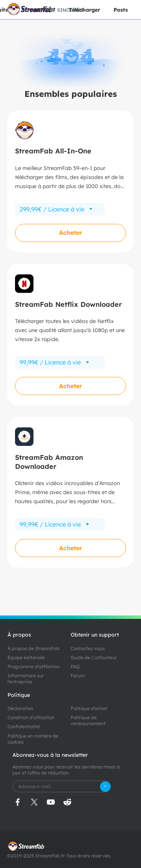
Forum (78, 676)
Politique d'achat (89, 708)
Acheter (70, 233)
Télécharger (84, 10)
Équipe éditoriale (26, 658)
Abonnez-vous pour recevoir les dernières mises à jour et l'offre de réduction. (66, 770)
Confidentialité (24, 726)
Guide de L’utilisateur (94, 658)
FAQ (75, 667)
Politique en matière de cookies (33, 739)
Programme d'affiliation (34, 667)
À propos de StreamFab (34, 648)
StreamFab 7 (38, 10)
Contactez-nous (88, 648)
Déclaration (20, 708)
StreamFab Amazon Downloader (49, 462)
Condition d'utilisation (31, 717)
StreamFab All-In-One (53, 151)
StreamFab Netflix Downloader (68, 304)
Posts (121, 10)
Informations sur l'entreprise (26, 679)
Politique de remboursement (88, 720)
